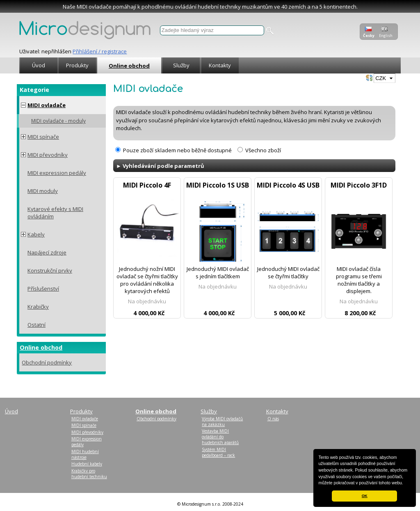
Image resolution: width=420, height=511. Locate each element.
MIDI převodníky (48, 155)
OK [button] (365, 496)
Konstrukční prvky (50, 270)
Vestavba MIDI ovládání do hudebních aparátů (220, 437)
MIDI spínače (43, 137)
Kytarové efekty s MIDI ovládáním (55, 213)
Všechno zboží (263, 150)
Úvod (39, 65)
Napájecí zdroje (47, 252)
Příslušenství (43, 289)
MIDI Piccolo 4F (147, 185)
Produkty (77, 65)
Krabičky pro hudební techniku (89, 474)
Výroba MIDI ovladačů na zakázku (222, 422)
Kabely (36, 234)
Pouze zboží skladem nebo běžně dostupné (177, 150)
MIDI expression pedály (57, 173)
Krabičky (38, 307)
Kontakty (220, 65)
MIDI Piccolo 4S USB (288, 185)
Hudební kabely (87, 464)
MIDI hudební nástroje (85, 454)
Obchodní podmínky (47, 362)
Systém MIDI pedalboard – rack (218, 452)
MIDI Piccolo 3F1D (359, 185)
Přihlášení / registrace (100, 51)
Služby (181, 65)
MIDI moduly (43, 191)
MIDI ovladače (47, 105)
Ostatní (37, 325)
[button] (405, 484)
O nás (273, 419)
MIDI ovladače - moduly (58, 121)
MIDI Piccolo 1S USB (218, 185)
